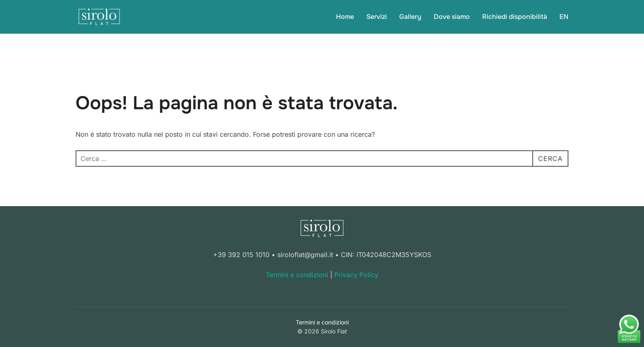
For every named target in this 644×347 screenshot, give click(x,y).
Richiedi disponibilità (515, 17)
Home (345, 17)
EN (564, 17)
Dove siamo (452, 17)
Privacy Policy (356, 275)
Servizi (377, 17)
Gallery (410, 17)
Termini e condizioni (297, 275)
